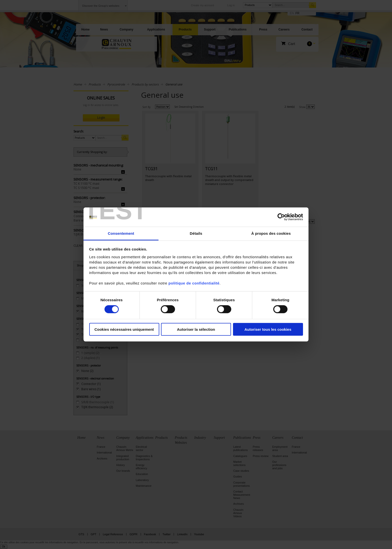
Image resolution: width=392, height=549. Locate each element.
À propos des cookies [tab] (271, 233)
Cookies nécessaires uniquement (124, 329)
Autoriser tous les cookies (268, 329)
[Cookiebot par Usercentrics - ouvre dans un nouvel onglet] (281, 217)
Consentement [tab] (121, 233)
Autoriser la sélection (196, 329)
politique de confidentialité (194, 283)
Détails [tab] (196, 233)
